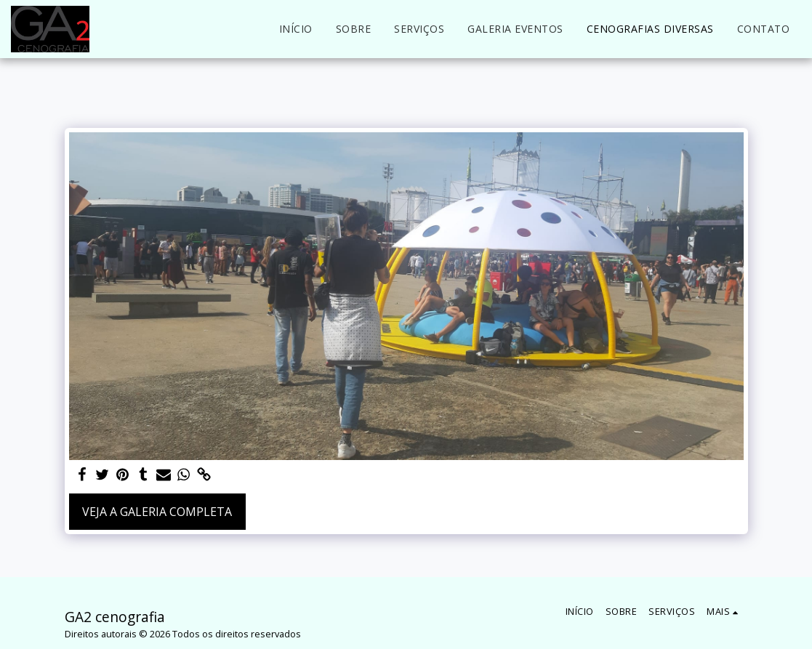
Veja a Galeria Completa (157, 512)
